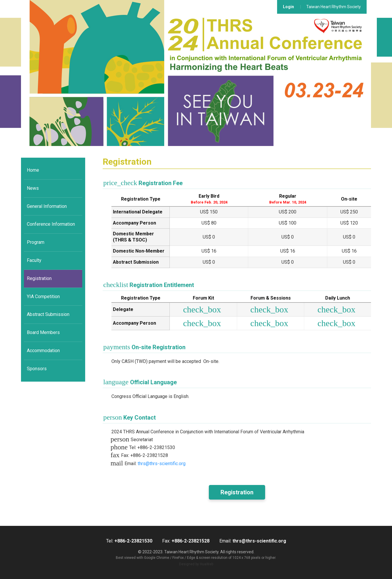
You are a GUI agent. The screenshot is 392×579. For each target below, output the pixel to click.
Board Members (43, 332)
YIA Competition (43, 297)
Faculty (34, 260)
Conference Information (51, 224)
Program (36, 242)
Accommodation (43, 351)
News (33, 188)
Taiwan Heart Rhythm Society (334, 7)
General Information (47, 206)
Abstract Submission (48, 314)
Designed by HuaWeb (196, 564)
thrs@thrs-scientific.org (162, 464)
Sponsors (37, 369)
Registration (39, 278)
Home (33, 170)
